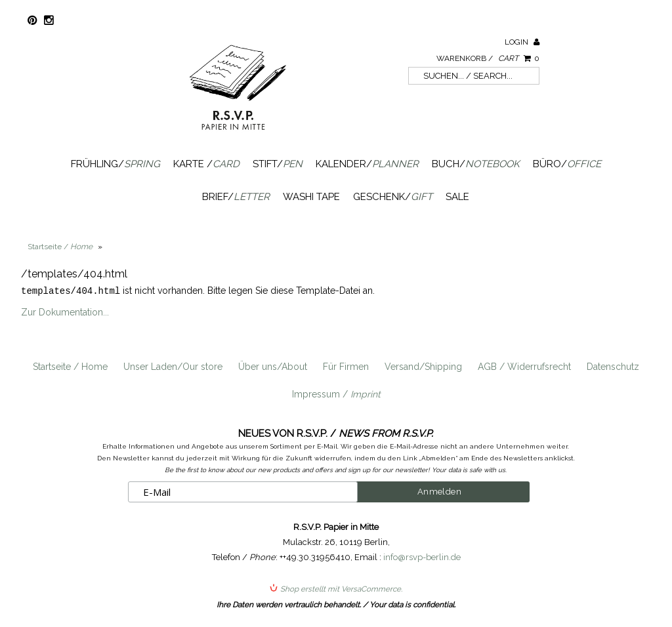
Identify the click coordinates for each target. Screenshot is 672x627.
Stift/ (278, 164)
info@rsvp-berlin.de (422, 556)
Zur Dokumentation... (65, 312)
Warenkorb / (488, 58)
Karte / (206, 164)
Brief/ (236, 197)
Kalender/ (367, 164)
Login (522, 42)
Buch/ (476, 164)
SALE (457, 197)
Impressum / (336, 394)
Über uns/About (273, 366)
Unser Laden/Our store (173, 366)
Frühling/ (115, 164)
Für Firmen (346, 366)
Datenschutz (613, 366)
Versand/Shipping (423, 366)
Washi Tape (311, 197)
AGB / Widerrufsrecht (524, 366)
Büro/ (567, 164)
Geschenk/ (393, 197)
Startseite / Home (70, 366)
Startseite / (60, 247)
